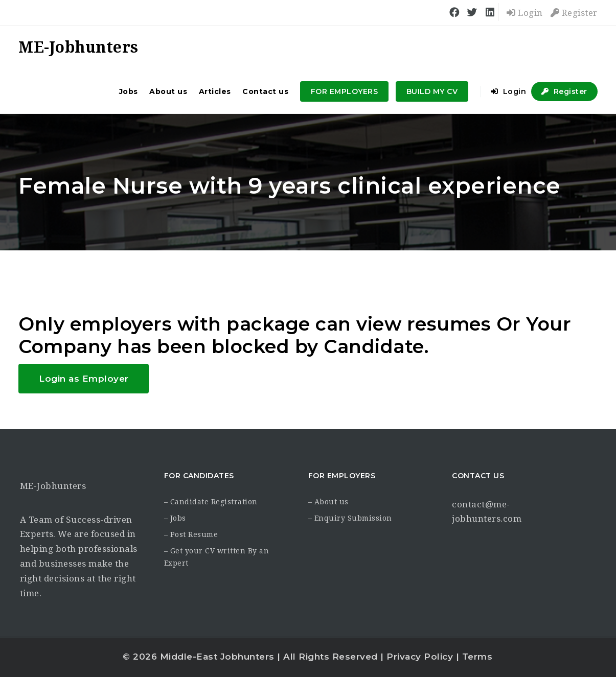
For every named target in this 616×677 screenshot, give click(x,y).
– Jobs (175, 518)
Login (525, 13)
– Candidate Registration (211, 502)
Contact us (265, 91)
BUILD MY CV (432, 91)
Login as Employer (84, 379)
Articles (215, 91)
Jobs (129, 91)
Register (574, 13)
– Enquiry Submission (350, 518)
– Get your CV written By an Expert (217, 557)
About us (168, 91)
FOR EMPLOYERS (345, 91)
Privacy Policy (420, 657)
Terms (477, 657)
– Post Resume (191, 534)
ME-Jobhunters (53, 486)
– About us (328, 502)
